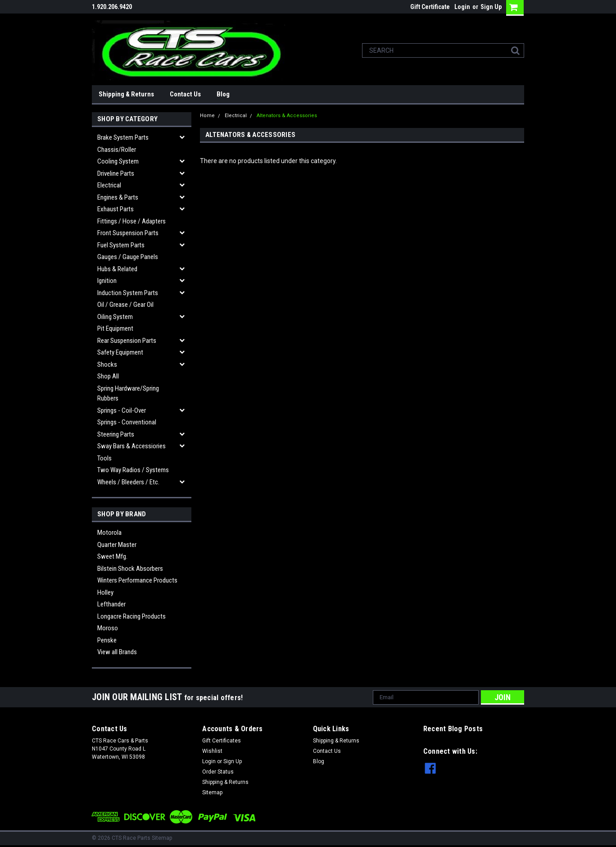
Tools (104, 458)
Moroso (108, 628)
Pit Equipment (115, 328)
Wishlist (212, 751)
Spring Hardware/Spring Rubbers (128, 394)
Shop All (108, 376)
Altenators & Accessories (287, 116)
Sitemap (212, 792)
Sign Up (491, 7)
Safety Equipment (120, 352)
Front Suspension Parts (128, 233)
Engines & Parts (118, 197)
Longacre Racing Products (131, 616)
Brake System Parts (123, 137)
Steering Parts (116, 434)
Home (207, 116)
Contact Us (185, 94)
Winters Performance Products (137, 580)
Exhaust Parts (115, 209)
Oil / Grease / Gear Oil (125, 305)
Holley (105, 592)
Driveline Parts (116, 173)
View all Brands (117, 652)
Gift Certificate (430, 7)
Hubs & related (117, 269)
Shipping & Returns (126, 94)
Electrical (109, 185)
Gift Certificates (222, 741)
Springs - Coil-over (122, 410)
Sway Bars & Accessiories (131, 446)
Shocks (107, 364)
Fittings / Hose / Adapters (131, 221)
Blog (223, 94)
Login (462, 7)
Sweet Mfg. (112, 556)
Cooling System (118, 161)
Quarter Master (117, 545)
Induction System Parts (128, 293)
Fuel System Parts (121, 245)
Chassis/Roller (117, 150)
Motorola (109, 533)
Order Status (218, 772)
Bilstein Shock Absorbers (130, 569)
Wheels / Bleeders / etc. (128, 482)
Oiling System (115, 317)
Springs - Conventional (127, 422)
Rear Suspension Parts (127, 341)
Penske (107, 640)
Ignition (107, 281)
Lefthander (111, 604)
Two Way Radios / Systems (133, 470)
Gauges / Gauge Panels (128, 257)
